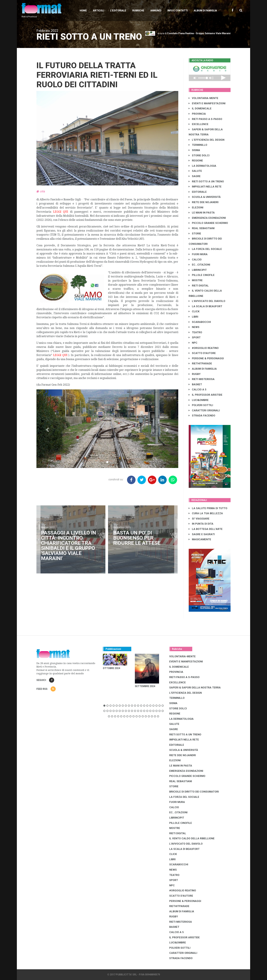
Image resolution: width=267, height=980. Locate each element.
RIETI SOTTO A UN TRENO (206, 182)
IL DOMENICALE (200, 109)
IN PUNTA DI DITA (201, 524)
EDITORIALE (198, 192)
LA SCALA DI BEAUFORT (205, 306)
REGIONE (196, 161)
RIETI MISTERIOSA (202, 379)
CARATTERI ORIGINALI (204, 410)
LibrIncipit (198, 270)
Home (83, 11)
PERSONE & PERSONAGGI (206, 358)
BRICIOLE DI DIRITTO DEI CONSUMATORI (194, 792)
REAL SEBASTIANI (202, 228)
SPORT (195, 337)
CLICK (194, 311)
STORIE (195, 234)
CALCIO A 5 (198, 390)
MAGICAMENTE (200, 539)
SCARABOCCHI (200, 322)
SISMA (194, 150)
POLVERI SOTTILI (201, 405)
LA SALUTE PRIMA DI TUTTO (208, 508)
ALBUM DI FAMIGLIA (203, 369)
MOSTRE (196, 280)
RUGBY (195, 374)
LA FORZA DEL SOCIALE (205, 249)
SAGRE (195, 176)
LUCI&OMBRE (199, 400)
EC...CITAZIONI (199, 265)
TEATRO (195, 332)
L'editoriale (118, 11)
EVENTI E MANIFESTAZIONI (207, 103)
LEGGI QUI (61, 212)
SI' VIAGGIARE (199, 519)
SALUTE (195, 171)
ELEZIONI (196, 208)
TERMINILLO (198, 145)
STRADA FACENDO (202, 416)
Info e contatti (178, 11)
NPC (193, 343)
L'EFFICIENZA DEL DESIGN (207, 140)
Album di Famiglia (205, 11)
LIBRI (193, 317)
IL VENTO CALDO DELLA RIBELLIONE (192, 838)
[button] (47, 429)
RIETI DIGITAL (199, 286)
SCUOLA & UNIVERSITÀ (205, 197)
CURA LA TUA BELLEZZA (206, 513)
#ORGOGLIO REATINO (204, 348)
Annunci (156, 11)
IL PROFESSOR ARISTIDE (206, 395)
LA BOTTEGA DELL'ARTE (206, 529)
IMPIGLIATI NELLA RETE (205, 187)
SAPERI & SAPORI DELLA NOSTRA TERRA (195, 688)
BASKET (195, 384)
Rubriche (138, 11)
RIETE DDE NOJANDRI (204, 202)
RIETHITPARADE (200, 364)
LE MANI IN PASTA (202, 213)
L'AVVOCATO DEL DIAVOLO (207, 301)
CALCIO (195, 260)
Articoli (99, 11)
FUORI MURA (198, 254)
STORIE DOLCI (199, 155)
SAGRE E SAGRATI (202, 534)
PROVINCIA (197, 114)
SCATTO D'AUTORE (202, 353)
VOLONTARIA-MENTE (203, 98)
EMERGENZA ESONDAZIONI (207, 218)
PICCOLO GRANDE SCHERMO (208, 223)
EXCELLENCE (199, 124)
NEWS (194, 327)
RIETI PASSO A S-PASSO (205, 119)
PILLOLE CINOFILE (202, 275)
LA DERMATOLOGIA (202, 166)
